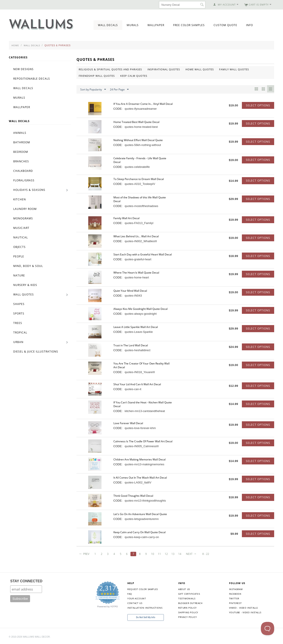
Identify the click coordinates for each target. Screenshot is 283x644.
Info (250, 25)
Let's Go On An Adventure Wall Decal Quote (140, 514)
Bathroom (22, 142)
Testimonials (187, 598)
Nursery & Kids (25, 285)
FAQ (130, 594)
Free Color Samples (189, 25)
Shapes (19, 304)
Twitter (234, 598)
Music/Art (21, 228)
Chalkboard (23, 171)
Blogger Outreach (190, 603)
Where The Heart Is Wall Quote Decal (136, 273)
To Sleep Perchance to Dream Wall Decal (139, 179)
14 (183, 554)
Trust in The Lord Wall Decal (131, 345)
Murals (133, 25)
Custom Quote (225, 25)
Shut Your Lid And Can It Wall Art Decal (137, 384)
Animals (20, 133)
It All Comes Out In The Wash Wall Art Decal (140, 478)
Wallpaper (156, 25)
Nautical (21, 237)
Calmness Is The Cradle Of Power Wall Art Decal (143, 441)
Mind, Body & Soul (28, 266)
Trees (18, 323)
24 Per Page (119, 90)
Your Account (137, 598)
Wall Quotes (24, 294)
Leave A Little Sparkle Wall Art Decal (136, 327)
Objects (19, 247)
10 (155, 554)
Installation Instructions (145, 608)
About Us (184, 589)
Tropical (20, 333)
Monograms (23, 218)
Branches (21, 161)
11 (162, 554)
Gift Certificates (189, 594)
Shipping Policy (188, 612)
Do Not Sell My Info (146, 617)
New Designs (23, 69)
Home (15, 45)
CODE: (118, 109)
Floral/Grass (24, 180)
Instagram (236, 589)
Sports (19, 313)
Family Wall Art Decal (126, 218)
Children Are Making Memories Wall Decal (140, 459)
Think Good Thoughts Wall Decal (133, 496)
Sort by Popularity (93, 90)
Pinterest (235, 603)
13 (176, 554)
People (19, 256)
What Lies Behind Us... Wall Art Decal (136, 236)
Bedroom (21, 152)
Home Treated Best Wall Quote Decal (136, 122)
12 (169, 554)
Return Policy (187, 608)
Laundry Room (25, 209)
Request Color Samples (143, 589)
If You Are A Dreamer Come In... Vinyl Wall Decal (143, 104)
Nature (19, 275)
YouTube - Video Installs (245, 612)
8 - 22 (209, 554)
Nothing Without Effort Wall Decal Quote (138, 140)
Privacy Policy (187, 617)
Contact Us (135, 603)
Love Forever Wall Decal (128, 423)
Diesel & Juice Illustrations (36, 352)
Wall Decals (108, 25)
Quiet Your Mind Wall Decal (130, 291)
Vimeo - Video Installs (243, 608)
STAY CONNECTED (26, 581)
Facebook (235, 594)
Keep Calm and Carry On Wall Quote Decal (140, 532)
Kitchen (20, 199)
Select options (258, 105)
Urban (18, 342)
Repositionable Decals (32, 79)
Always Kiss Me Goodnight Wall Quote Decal (141, 309)
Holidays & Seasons (29, 190)
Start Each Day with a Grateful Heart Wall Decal (143, 254)
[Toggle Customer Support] (268, 629)
